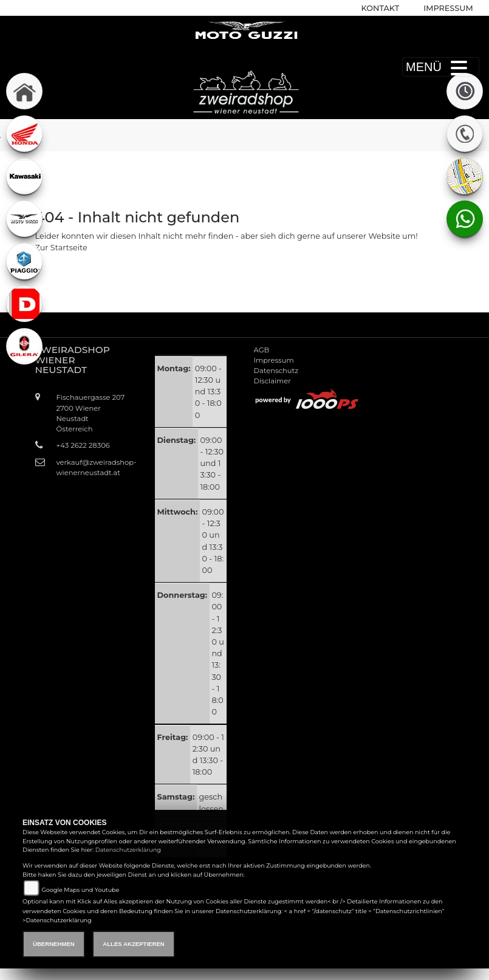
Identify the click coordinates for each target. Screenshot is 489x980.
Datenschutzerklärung (128, 850)
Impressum (448, 8)
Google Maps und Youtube (80, 890)
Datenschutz (276, 371)
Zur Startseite (61, 248)
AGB (262, 350)
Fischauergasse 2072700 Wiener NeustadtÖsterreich (91, 413)
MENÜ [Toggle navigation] (441, 67)
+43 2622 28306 (83, 445)
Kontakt (381, 8)
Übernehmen (54, 944)
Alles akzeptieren (133, 944)
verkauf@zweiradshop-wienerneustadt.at (91, 468)
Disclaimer (272, 381)
